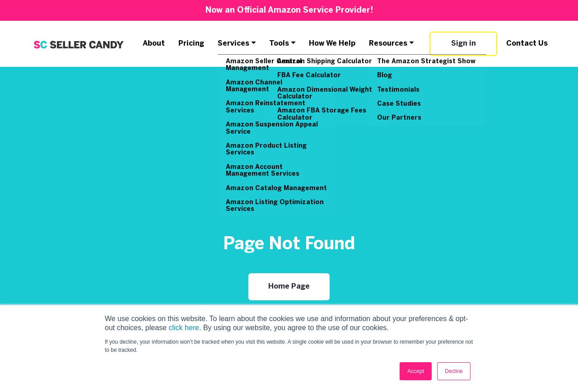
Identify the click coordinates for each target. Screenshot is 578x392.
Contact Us (527, 44)
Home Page (289, 287)
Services (233, 44)
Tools (279, 44)
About (154, 44)
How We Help (332, 44)
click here (184, 328)
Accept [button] (416, 371)
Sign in (464, 44)
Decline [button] (454, 371)
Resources (388, 44)
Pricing (191, 44)
